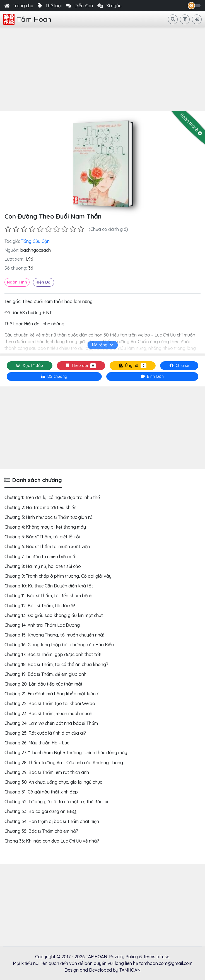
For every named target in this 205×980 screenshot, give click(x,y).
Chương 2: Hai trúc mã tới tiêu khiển (40, 507)
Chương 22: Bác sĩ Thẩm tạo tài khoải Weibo (50, 703)
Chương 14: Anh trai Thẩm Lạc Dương (42, 625)
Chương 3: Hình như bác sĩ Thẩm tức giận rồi (49, 517)
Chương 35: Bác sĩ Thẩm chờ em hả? (41, 831)
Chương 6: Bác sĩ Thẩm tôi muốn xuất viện (47, 546)
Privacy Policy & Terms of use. (140, 957)
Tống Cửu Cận (35, 241)
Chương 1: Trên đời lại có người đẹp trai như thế (52, 497)
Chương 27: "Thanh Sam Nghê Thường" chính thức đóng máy (66, 752)
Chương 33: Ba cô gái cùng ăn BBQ (40, 811)
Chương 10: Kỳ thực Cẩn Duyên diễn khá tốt (49, 586)
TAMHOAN (97, 957)
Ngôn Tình (17, 282)
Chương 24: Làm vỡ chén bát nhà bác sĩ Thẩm (51, 723)
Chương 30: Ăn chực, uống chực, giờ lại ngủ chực (53, 782)
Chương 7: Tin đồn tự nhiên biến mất (41, 556)
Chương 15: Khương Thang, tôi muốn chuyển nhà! (54, 635)
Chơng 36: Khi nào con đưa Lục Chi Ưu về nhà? (52, 841)
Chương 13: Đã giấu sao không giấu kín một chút (54, 615)
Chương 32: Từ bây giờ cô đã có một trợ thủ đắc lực (57, 802)
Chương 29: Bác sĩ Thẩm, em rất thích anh (47, 772)
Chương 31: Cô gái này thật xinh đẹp (41, 792)
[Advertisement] (102, 69)
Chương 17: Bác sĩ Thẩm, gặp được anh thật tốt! (53, 654)
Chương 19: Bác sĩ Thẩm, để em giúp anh (45, 674)
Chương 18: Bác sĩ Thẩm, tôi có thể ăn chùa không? (56, 664)
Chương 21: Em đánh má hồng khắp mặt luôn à (52, 694)
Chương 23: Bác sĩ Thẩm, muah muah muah (48, 713)
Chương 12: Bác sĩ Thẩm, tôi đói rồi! (40, 606)
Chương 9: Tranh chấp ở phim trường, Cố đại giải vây (58, 576)
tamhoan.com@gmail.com (166, 963)
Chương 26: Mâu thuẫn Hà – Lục (37, 743)
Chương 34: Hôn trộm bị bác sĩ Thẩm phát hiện (52, 821)
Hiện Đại (44, 282)
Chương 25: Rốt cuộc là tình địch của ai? (45, 733)
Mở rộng (102, 345)
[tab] (54, 377)
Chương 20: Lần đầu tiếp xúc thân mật (44, 684)
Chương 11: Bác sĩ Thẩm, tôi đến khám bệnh (48, 596)
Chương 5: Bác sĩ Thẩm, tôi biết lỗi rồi (42, 537)
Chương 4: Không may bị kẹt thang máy (45, 527)
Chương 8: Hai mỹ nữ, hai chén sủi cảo (43, 566)
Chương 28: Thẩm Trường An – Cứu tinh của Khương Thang (64, 763)
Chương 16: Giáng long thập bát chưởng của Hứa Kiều (59, 645)
